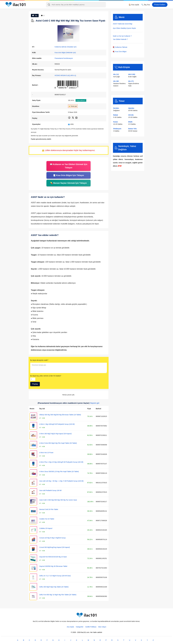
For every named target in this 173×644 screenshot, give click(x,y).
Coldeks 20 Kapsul (46, 528)
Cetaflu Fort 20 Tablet (47, 519)
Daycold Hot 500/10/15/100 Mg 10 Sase (53, 557)
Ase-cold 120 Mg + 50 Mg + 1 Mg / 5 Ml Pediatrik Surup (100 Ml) (61, 481)
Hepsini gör (95, 403)
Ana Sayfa (70, 627)
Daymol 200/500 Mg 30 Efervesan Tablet (53, 566)
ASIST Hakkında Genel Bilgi (123, 24)
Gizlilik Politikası (91, 627)
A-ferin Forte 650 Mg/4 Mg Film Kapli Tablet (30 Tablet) (58, 443)
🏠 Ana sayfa (134, 5)
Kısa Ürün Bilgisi (120, 52)
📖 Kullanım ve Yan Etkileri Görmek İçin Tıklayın (69, 166)
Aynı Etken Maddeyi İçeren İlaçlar (124, 28)
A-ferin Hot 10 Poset (46, 453)
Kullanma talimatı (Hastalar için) (66, 47)
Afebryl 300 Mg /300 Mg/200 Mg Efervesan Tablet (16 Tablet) (60, 415)
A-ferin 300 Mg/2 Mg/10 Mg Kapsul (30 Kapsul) (55, 434)
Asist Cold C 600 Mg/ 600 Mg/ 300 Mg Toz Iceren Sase (58, 500)
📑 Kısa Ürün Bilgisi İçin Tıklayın (69, 175)
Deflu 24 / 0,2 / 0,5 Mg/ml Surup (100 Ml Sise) (55, 576)
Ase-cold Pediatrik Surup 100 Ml (50, 490)
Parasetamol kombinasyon (64, 58)
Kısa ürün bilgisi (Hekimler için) (65, 53)
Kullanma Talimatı (120, 47)
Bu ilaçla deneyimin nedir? (39, 360)
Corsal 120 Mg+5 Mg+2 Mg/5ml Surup (52, 538)
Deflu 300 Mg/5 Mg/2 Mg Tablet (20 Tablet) (54, 587)
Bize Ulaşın (102, 627)
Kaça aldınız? (81, 100)
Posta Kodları (160, 5)
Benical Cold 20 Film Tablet (49, 509)
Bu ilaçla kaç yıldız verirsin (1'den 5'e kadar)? (46, 376)
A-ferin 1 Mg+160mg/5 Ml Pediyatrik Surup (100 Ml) (57, 424)
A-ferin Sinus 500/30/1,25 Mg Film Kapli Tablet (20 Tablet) (59, 472)
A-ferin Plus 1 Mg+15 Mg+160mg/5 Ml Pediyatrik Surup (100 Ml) (61, 462)
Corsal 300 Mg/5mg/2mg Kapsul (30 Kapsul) (55, 547)
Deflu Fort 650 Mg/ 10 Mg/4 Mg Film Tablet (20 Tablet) (58, 595)
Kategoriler (80, 627)
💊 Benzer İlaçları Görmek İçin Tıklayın (69, 183)
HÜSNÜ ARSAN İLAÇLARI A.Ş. (65, 75)
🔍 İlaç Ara (146, 5)
